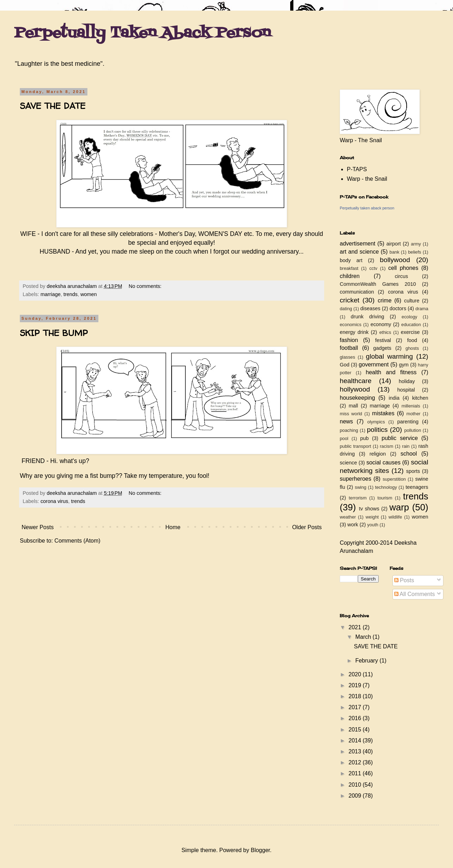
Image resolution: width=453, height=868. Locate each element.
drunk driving (367, 317)
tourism (385, 498)
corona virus (54, 501)
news (346, 421)
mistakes (383, 413)
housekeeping (357, 398)
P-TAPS (357, 169)
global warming (389, 356)
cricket (349, 300)
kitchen (420, 398)
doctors (398, 308)
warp (399, 507)
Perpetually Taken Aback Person (142, 33)
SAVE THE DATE (53, 106)
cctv (373, 268)
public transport (355, 446)
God (345, 365)
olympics (376, 422)
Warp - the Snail (367, 179)
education (411, 325)
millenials (411, 406)
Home (173, 527)
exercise (411, 332)
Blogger (260, 850)
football (349, 348)
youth (373, 525)
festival (383, 340)
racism (386, 446)
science (348, 463)
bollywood (395, 260)
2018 (356, 696)
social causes (383, 462)
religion (378, 454)
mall (353, 406)
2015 (356, 730)
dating (346, 309)
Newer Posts (38, 527)
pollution (413, 430)
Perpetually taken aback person (367, 208)
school (409, 454)
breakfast (349, 268)
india (394, 398)
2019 (356, 685)
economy (381, 324)
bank (395, 252)
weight (372, 517)
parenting (408, 422)
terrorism (357, 498)
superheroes (355, 479)
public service (400, 438)
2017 (356, 707)
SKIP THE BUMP (54, 333)
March (364, 637)
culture (412, 301)
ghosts (412, 348)
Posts (404, 580)
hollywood (355, 389)
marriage (50, 294)
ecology (409, 317)
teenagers (417, 487)
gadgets (382, 348)
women (88, 294)
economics (351, 325)
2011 (356, 773)
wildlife (395, 517)
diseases (370, 308)
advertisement (358, 244)
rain (406, 446)
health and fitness (391, 372)
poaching (349, 430)
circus (401, 276)
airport (394, 244)
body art (351, 260)
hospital (406, 390)
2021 (356, 627)
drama (422, 309)
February (367, 661)
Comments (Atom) (78, 541)
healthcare (356, 381)
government (374, 364)
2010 (356, 785)
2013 (356, 751)
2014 (356, 740)
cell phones (403, 268)
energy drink (354, 332)
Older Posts (307, 527)
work (353, 525)
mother (413, 414)
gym (404, 365)
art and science (359, 252)
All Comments (415, 594)
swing (360, 487)
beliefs (415, 252)
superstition (394, 479)
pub (365, 438)
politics (377, 430)
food (412, 340)
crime (385, 300)
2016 (356, 718)
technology (386, 487)
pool (344, 438)
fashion (349, 340)
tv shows (369, 509)
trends (70, 294)
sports (413, 471)
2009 (356, 796)
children (350, 276)
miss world (351, 414)
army (416, 244)
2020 (356, 674)
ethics (385, 332)
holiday (407, 381)
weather (348, 517)
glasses (347, 357)
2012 (356, 762)
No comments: (146, 286)
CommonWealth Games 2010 (378, 284)
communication (357, 292)
